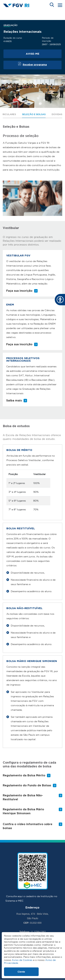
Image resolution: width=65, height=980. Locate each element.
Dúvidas (57, 114)
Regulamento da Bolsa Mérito (24, 776)
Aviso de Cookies (22, 960)
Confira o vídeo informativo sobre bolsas (28, 826)
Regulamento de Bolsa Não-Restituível (23, 798)
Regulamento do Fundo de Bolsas (27, 786)
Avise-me (33, 54)
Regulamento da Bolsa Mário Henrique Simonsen (23, 811)
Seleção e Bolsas (34, 114)
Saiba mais (14, 401)
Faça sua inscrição (19, 291)
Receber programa (35, 65)
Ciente (21, 972)
